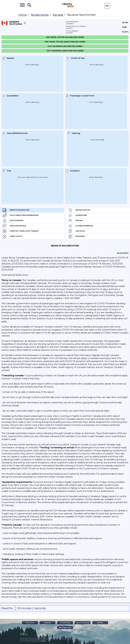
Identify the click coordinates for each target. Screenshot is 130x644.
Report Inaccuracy (83, 623)
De (107, 6)
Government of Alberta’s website (19, 502)
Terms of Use (30, 623)
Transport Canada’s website (48, 327)
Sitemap (100, 623)
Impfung (76, 221)
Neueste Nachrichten (16, 210)
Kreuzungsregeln (14, 226)
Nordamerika (40, 15)
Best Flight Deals (65, 627)
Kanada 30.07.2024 (16, 23)
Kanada (58, 15)
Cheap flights (12, 236)
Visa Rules (76, 231)
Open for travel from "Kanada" (21, 231)
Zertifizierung (13, 221)
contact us (43, 641)
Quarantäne (77, 215)
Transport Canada (79, 445)
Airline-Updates (79, 210)
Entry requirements (12, 436)
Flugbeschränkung (81, 226)
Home (23, 15)
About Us (48, 623)
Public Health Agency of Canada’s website (73, 367)
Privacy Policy (65, 623)
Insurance (76, 236)
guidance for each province (112, 597)
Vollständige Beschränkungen (20, 215)
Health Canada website (60, 477)
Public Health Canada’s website (94, 517)
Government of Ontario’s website (101, 469)
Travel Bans (68, 5)
